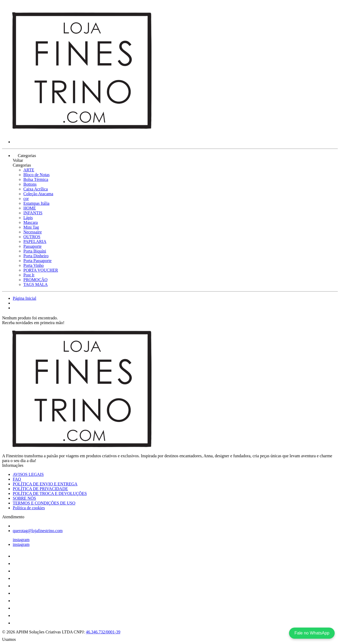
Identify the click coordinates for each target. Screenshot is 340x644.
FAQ (17, 479)
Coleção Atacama (38, 194)
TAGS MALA (36, 284)
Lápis (28, 218)
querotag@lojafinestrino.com (38, 531)
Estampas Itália (36, 203)
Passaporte (32, 246)
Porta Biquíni (35, 251)
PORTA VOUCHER (41, 270)
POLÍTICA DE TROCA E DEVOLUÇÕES (50, 493)
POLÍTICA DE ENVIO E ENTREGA (45, 484)
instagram (21, 540)
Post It (29, 275)
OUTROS (32, 237)
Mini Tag (31, 227)
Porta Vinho (34, 265)
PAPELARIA (35, 242)
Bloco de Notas (37, 175)
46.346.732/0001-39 (103, 632)
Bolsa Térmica (36, 179)
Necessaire (33, 232)
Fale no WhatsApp (312, 633)
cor (26, 199)
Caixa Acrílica (36, 189)
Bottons (30, 184)
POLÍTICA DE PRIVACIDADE (40, 489)
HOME (30, 208)
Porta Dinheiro (36, 256)
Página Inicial (24, 298)
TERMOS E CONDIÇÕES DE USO (44, 503)
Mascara (31, 222)
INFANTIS (33, 213)
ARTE (29, 170)
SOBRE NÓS (24, 498)
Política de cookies (29, 508)
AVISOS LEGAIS (28, 474)
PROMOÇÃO (35, 280)
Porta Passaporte (37, 261)
